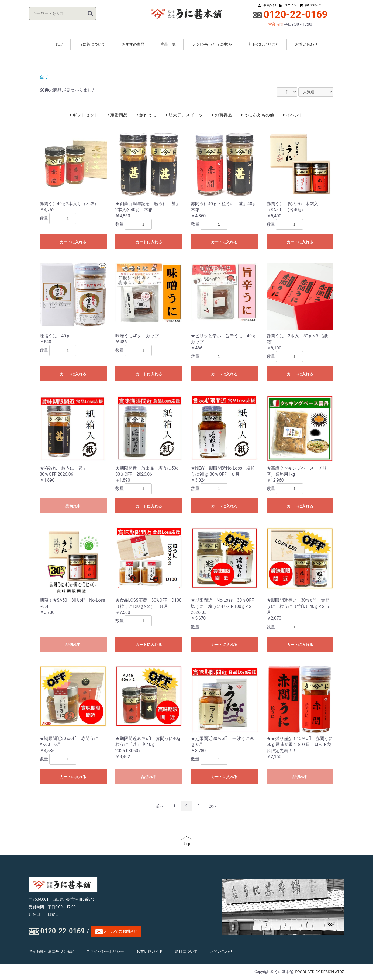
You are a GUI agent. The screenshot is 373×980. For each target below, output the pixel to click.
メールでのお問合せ (116, 932)
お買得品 (222, 115)
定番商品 (118, 115)
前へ (160, 806)
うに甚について (92, 44)
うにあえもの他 (258, 115)
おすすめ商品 (133, 44)
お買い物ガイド (150, 951)
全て (44, 77)
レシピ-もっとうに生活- (212, 44)
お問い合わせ (306, 44)
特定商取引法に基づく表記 (51, 951)
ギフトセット (84, 115)
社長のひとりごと (264, 44)
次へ (213, 806)
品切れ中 (73, 506)
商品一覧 (168, 44)
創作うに (147, 115)
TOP (59, 44)
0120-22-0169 (62, 931)
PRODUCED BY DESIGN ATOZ (320, 972)
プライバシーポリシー (105, 951)
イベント (293, 115)
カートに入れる (73, 242)
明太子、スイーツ (184, 115)
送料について (186, 951)
